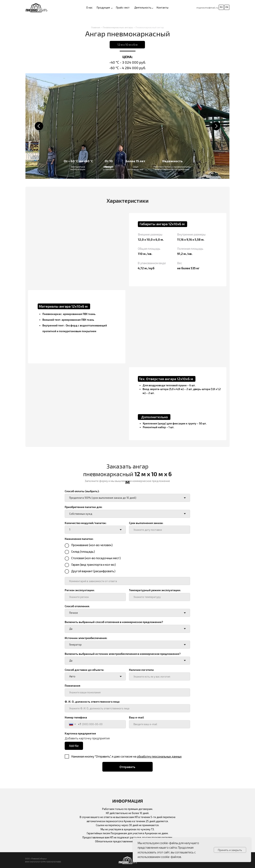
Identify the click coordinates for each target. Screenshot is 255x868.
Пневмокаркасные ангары (118, 27)
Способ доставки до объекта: (84, 670)
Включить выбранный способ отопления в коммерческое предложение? (114, 622)
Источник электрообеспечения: (86, 638)
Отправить (127, 767)
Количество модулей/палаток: (86, 523)
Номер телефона (76, 717)
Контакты (163, 8)
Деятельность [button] (143, 8)
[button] (152, 8)
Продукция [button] (103, 8)
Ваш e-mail (136, 717)
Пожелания (72, 686)
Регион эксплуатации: (80, 590)
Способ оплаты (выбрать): (82, 491)
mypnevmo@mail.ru (207, 8)
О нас (89, 8)
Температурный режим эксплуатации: (155, 590)
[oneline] (127, 581)
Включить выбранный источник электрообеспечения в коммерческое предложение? (123, 654)
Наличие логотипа (141, 670)
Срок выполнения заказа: (146, 523)
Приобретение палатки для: (84, 507)
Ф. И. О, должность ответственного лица (92, 702)
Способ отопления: (77, 606)
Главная (96, 27)
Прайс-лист (123, 8)
